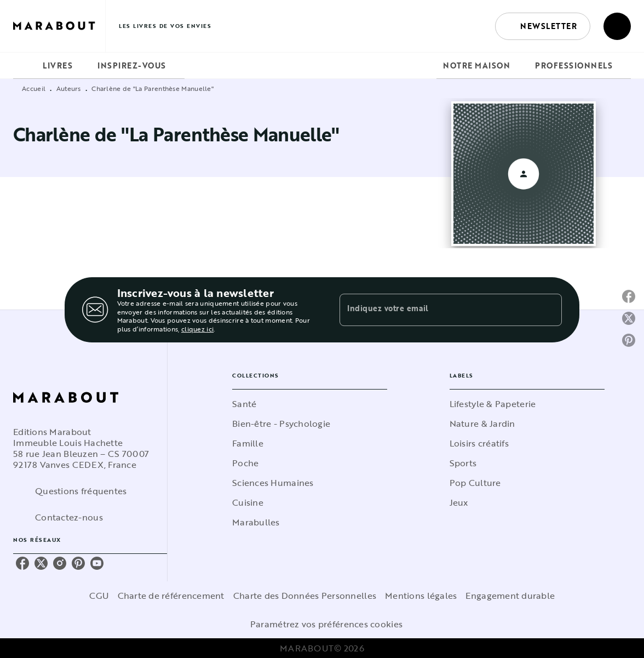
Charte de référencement (171, 596)
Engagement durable (510, 596)
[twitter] (41, 563)
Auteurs (69, 88)
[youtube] (97, 563)
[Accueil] (59, 26)
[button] (543, 26)
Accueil (34, 88)
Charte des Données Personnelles (305, 596)
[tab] (25, 66)
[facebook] (22, 563)
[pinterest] (78, 563)
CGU (99, 596)
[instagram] (60, 563)
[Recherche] (617, 26)
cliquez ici (197, 329)
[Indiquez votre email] (437, 310)
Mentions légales (421, 596)
